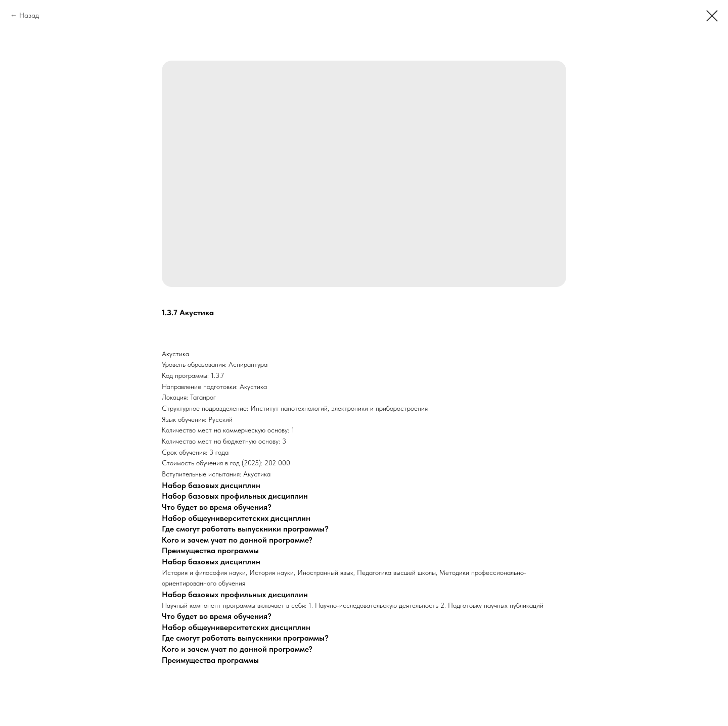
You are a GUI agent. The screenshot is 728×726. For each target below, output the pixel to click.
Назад (29, 15)
